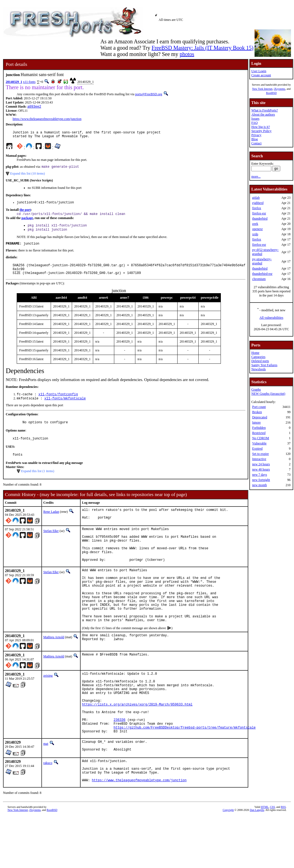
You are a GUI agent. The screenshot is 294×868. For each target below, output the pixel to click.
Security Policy (261, 131)
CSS (272, 859)
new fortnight (261, 480)
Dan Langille (257, 862)
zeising (48, 708)
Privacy (256, 135)
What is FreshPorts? (265, 110)
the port (25, 213)
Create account (261, 75)
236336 (120, 763)
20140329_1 (14, 82)
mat (46, 789)
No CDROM (261, 438)
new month (259, 485)
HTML (265, 859)
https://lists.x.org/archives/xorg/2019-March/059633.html (137, 744)
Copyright (228, 862)
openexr (257, 229)
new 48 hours (261, 469)
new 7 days (259, 475)
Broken (257, 412)
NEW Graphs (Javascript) (268, 394)
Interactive (259, 459)
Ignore (256, 422)
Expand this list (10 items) (28, 176)
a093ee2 (34, 107)
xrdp (255, 234)
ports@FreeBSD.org (149, 94)
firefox (257, 208)
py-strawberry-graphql (262, 261)
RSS (283, 859)
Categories (258, 357)
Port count (259, 407)
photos (187, 54)
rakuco (48, 810)
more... (256, 177)
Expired (257, 449)
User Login (259, 71)
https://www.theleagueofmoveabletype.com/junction (47, 119)
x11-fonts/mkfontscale (65, 408)
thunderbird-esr (262, 274)
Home (255, 353)
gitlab (256, 198)
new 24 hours (261, 464)
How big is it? (261, 127)
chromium (259, 279)
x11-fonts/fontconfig (58, 403)
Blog (254, 139)
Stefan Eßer (51, 544)
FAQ (254, 123)
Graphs (256, 390)
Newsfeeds (259, 369)
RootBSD (271, 93)
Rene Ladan (51, 524)
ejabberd (258, 203)
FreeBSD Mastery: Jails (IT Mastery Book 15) (202, 48)
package (27, 222)
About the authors (263, 114)
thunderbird (260, 219)
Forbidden (259, 428)
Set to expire (260, 454)
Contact (256, 143)
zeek (255, 224)
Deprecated (260, 417)
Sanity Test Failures (264, 365)
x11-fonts (29, 82)
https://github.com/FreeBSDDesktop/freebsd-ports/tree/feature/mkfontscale (185, 772)
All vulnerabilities (271, 318)
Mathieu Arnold (54, 670)
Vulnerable (259, 443)
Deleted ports (260, 361)
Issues (255, 119)
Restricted (259, 433)
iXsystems (279, 89)
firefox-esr (259, 213)
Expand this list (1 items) (38, 483)
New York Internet (262, 89)
